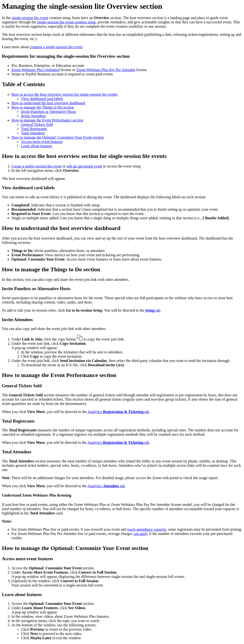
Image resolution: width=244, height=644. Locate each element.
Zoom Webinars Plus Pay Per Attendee (106, 70)
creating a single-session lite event (56, 47)
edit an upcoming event (84, 166)
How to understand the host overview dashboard (48, 103)
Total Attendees (33, 133)
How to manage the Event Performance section (47, 120)
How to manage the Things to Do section (43, 107)
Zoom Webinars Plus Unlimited (36, 70)
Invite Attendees (33, 116)
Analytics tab (118, 412)
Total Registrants (34, 129)
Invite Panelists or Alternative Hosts (48, 112)
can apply (141, 534)
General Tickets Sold (37, 124)
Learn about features (37, 146)
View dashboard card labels (42, 99)
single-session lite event (30, 18)
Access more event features (42, 142)
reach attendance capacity (147, 529)
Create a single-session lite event (36, 166)
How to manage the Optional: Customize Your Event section (58, 137)
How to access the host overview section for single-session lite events (64, 94)
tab (153, 310)
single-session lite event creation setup (66, 22)
